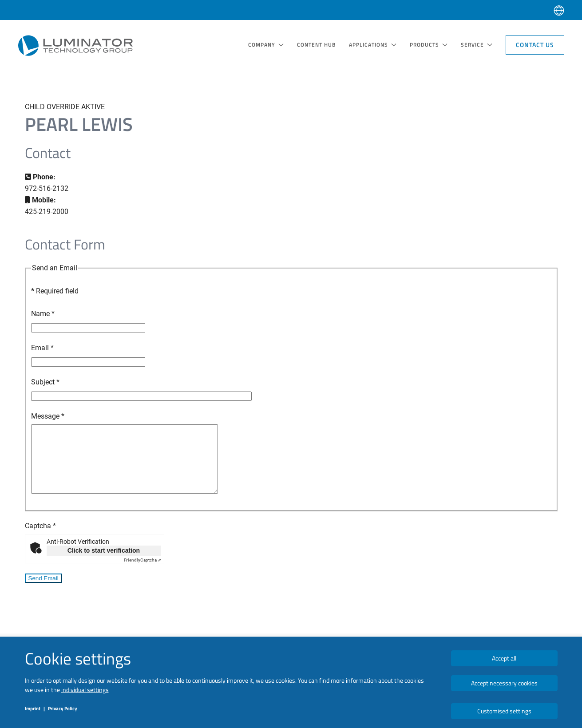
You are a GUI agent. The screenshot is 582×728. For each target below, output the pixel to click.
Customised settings (504, 711)
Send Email (44, 591)
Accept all (504, 658)
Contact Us (535, 45)
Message (48, 416)
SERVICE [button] (477, 45)
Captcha (40, 539)
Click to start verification (104, 564)
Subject (45, 382)
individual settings (85, 690)
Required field (55, 291)
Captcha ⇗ (143, 573)
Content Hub (316, 45)
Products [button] (429, 45)
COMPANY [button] (266, 45)
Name (43, 314)
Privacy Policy (63, 708)
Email (42, 348)
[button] (559, 10)
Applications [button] (373, 45)
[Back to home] (75, 45)
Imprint (33, 708)
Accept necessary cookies (504, 683)
